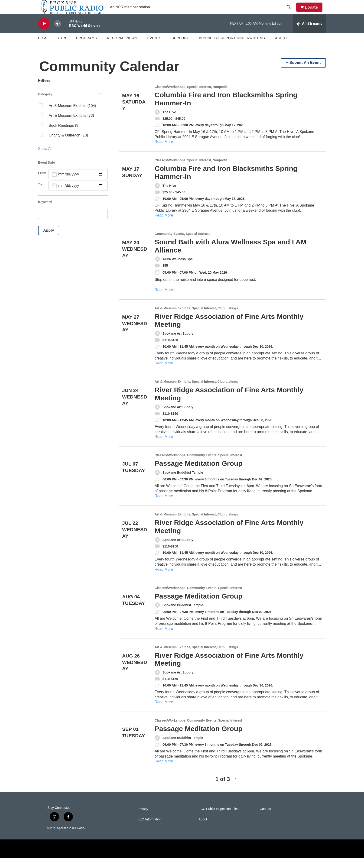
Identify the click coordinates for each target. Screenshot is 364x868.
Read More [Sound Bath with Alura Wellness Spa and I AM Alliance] (164, 300)
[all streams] (309, 34)
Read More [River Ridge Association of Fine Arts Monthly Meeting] (164, 373)
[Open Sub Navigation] (70, 48)
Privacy (143, 819)
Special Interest (199, 97)
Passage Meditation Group (198, 473)
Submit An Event (305, 73)
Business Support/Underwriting (232, 48)
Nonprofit (220, 97)
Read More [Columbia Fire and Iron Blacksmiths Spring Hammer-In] (164, 152)
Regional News (122, 48)
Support (180, 48)
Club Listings (228, 318)
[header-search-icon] (291, 12)
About (281, 48)
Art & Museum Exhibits (172, 318)
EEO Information (149, 829)
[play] (44, 34)
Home (43, 48)
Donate (314, 12)
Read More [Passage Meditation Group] (164, 506)
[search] (73, 224)
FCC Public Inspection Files (218, 819)
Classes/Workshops (170, 97)
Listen (60, 48)
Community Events (169, 244)
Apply (49, 240)
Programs (87, 48)
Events (154, 48)
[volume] (58, 34)
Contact (265, 819)
